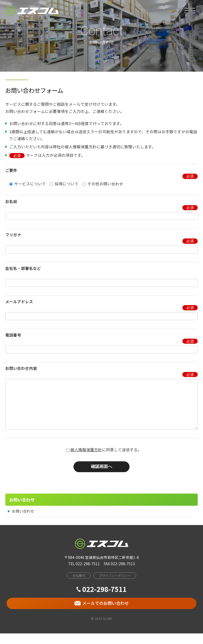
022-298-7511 (101, 599)
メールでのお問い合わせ (101, 614)
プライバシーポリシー (115, 586)
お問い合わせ (23, 522)
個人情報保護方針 (86, 460)
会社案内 (79, 586)
